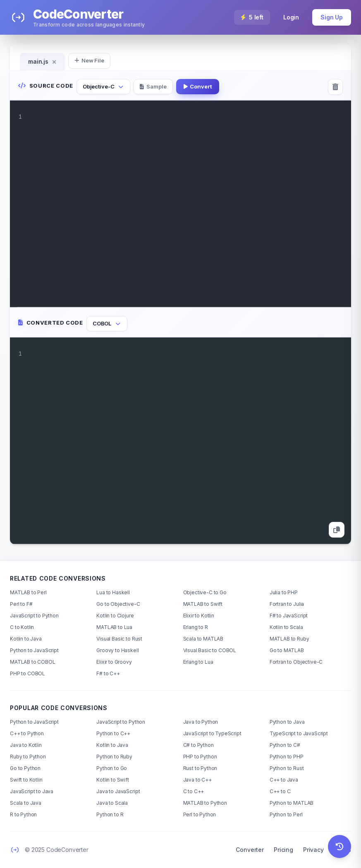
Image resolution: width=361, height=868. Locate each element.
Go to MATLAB (287, 650)
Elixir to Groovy (114, 662)
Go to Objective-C (118, 604)
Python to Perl (286, 814)
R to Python (23, 814)
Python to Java (287, 722)
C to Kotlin (22, 627)
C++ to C (280, 791)
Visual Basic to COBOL (210, 650)
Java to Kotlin (26, 745)
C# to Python (198, 745)
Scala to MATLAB (203, 639)
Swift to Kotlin (26, 780)
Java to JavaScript (118, 791)
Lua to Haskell (113, 592)
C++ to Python (27, 733)
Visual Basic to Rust (119, 639)
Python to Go (112, 768)
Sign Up (332, 17)
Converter (250, 850)
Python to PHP (287, 757)
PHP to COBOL (27, 673)
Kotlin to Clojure (115, 616)
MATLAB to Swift (203, 604)
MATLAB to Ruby (289, 639)
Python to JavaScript (34, 650)
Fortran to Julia (287, 604)
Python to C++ (113, 733)
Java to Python (201, 722)
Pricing (283, 850)
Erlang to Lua (198, 662)
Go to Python (25, 768)
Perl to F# (21, 604)
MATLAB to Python (205, 803)
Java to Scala (112, 803)
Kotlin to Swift (113, 780)
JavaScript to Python (34, 616)
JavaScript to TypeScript (212, 733)
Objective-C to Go (205, 592)
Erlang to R (196, 627)
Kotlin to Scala (286, 627)
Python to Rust (287, 768)
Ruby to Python (28, 757)
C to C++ (194, 791)
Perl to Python (200, 814)
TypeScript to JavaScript (299, 733)
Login (291, 17)
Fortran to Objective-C (296, 662)
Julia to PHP (284, 592)
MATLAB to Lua (114, 627)
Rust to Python (200, 768)
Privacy (313, 850)
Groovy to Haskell (117, 650)
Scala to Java (26, 803)
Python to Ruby (114, 757)
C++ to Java (284, 780)
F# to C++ (108, 673)
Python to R (110, 814)
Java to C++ (197, 780)
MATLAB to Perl (28, 592)
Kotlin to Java (26, 639)
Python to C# (285, 745)
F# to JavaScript (289, 616)
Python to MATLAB (292, 803)
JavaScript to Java (32, 791)
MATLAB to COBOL (33, 662)
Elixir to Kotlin (199, 616)
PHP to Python (200, 757)
